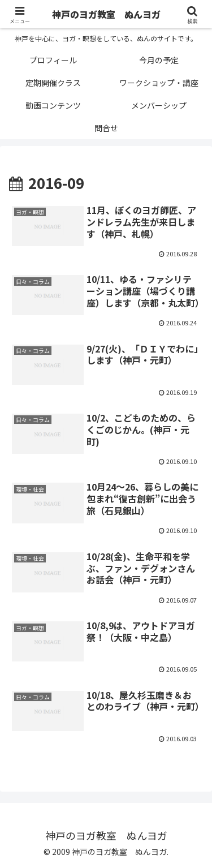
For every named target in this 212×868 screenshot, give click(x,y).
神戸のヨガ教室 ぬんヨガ (106, 14)
